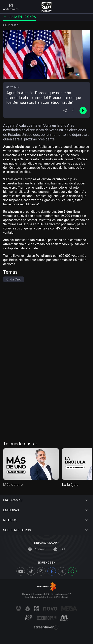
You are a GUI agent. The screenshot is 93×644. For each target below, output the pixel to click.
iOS (59, 549)
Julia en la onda (19, 17)
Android (37, 549)
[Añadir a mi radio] (73, 111)
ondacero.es (11, 7)
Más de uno (13, 485)
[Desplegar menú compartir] (65, 111)
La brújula (70, 485)
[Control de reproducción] (83, 111)
